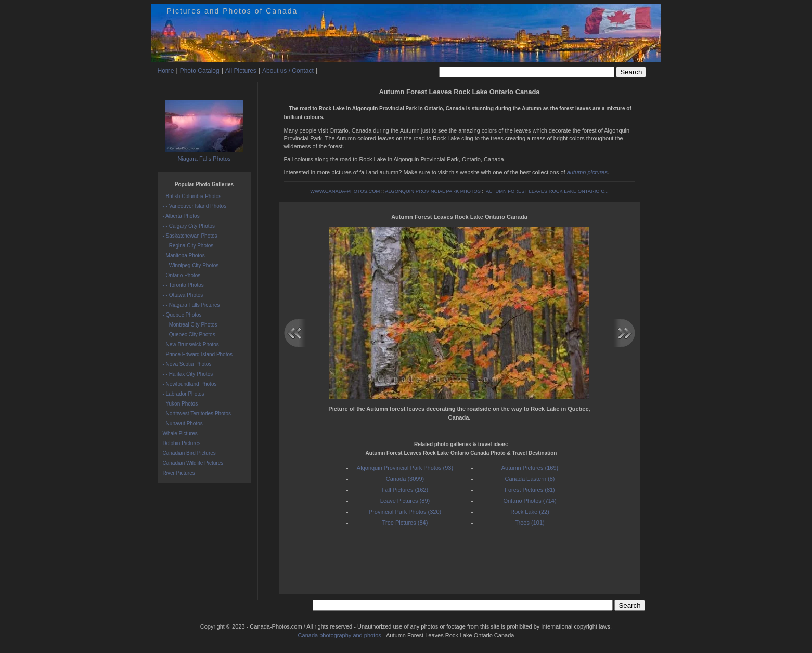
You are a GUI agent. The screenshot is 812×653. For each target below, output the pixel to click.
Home (166, 71)
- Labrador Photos (184, 394)
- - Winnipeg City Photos (191, 265)
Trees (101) (530, 523)
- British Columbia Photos (192, 196)
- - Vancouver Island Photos (195, 206)
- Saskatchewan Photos (190, 236)
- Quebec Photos (182, 315)
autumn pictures (587, 172)
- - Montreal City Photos (190, 325)
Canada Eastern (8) (530, 479)
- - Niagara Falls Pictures (191, 305)
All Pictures (241, 71)
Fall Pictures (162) (405, 490)
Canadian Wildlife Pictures (193, 463)
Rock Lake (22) (530, 512)
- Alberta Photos (181, 216)
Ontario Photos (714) (530, 501)
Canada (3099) (405, 479)
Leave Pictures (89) (405, 501)
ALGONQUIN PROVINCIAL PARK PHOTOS (433, 191)
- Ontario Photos (182, 275)
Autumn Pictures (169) (530, 468)
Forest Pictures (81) (530, 490)
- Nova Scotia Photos (187, 364)
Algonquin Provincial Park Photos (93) (405, 468)
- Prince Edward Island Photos (198, 354)
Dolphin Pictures (182, 443)
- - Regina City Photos (188, 246)
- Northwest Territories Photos (197, 414)
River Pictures (179, 473)
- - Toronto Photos (183, 285)
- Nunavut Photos (183, 423)
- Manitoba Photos (184, 256)
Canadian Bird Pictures (189, 453)
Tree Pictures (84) (405, 523)
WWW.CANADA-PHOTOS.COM (345, 191)
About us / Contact (288, 71)
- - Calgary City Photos (189, 226)
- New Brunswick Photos (191, 344)
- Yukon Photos (181, 404)
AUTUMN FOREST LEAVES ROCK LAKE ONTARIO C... (547, 191)
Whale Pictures (180, 433)
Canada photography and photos (340, 635)
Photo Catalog (200, 71)
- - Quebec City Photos (189, 335)
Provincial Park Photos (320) (405, 512)
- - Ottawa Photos (183, 295)
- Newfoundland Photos (190, 384)
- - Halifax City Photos (188, 374)
